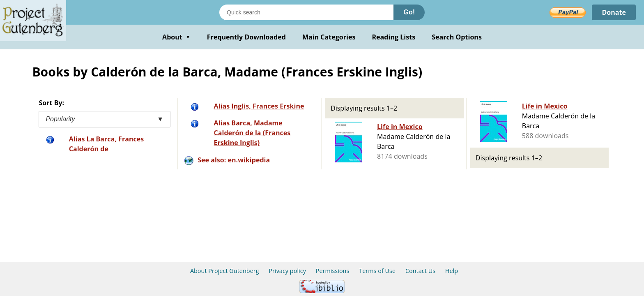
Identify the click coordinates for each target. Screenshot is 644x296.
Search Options (457, 37)
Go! (409, 12)
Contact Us (420, 271)
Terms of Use (377, 271)
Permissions (333, 271)
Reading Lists (394, 37)
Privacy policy (287, 271)
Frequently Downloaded (246, 37)
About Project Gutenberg (225, 271)
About (176, 37)
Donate (614, 12)
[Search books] (306, 12)
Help (452, 271)
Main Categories (329, 37)
